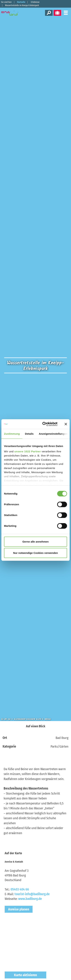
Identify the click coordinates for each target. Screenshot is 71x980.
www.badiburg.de (30, 899)
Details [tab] (29, 434)
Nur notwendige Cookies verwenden (35, 553)
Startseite (21, 2)
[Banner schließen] (66, 424)
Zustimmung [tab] (12, 434)
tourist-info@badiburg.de (32, 894)
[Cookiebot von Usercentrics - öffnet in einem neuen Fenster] (43, 424)
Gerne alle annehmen (35, 542)
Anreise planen (19, 909)
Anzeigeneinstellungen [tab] (53, 434)
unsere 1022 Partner (28, 451)
